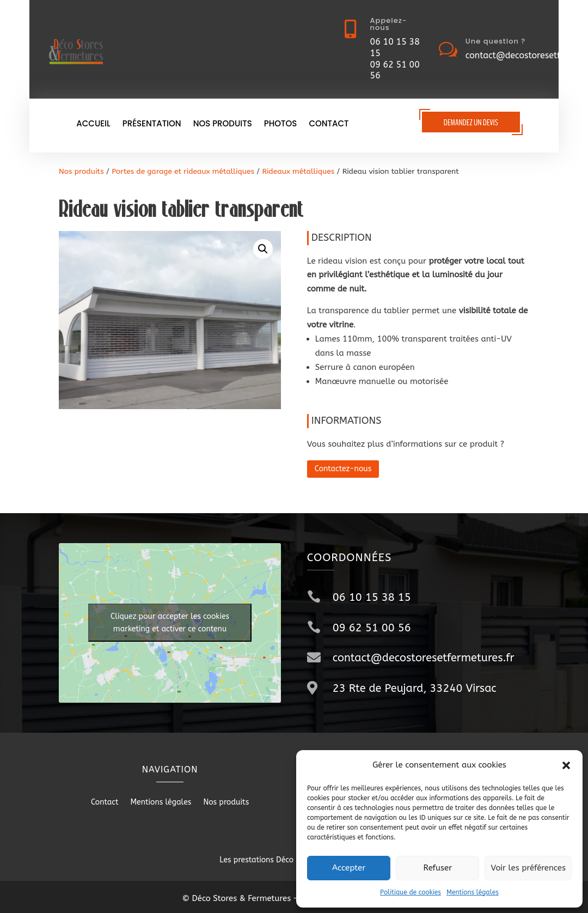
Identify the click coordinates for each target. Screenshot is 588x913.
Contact (329, 124)
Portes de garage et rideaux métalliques (183, 171)
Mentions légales (473, 892)
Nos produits (223, 124)
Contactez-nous (343, 469)
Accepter (349, 868)
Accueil (93, 124)
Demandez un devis (471, 123)
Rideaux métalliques (298, 171)
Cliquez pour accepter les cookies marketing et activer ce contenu (170, 623)
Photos (281, 124)
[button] (566, 765)
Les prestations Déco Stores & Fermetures (294, 860)
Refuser (437, 868)
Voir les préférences (528, 868)
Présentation (152, 124)
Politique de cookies (411, 892)
